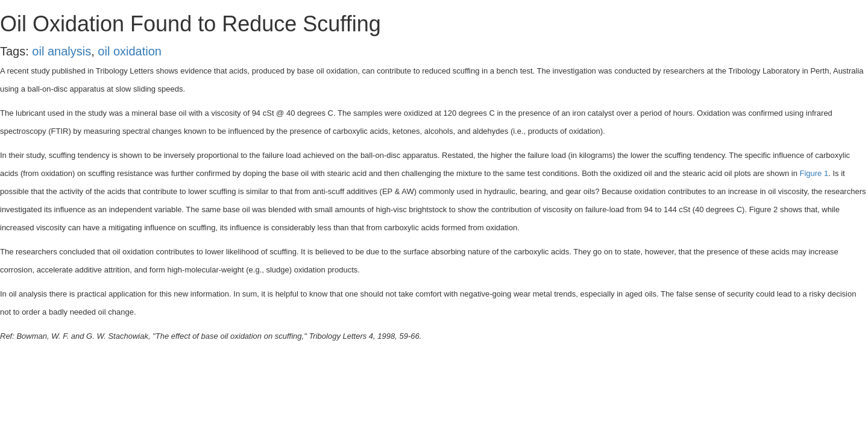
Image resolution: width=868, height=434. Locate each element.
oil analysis (61, 51)
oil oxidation (130, 51)
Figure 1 (814, 173)
